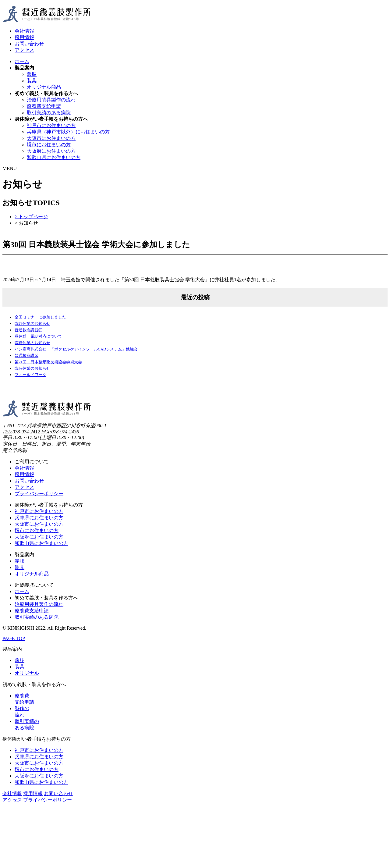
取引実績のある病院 (49, 113)
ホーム (22, 61)
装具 (32, 81)
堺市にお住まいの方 (49, 145)
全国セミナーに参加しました (40, 317)
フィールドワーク (30, 375)
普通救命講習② (28, 330)
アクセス (24, 50)
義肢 (32, 74)
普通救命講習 (27, 356)
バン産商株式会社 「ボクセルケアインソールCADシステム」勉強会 (76, 349)
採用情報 (24, 37)
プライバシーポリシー (39, 494)
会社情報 (24, 31)
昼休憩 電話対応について (38, 336)
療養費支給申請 (44, 106)
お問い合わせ (29, 44)
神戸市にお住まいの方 (51, 125)
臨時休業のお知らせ (32, 324)
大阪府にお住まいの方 (51, 151)
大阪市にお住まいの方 (51, 138)
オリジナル (27, 673)
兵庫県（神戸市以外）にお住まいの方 (68, 132)
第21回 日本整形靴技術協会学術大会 (48, 362)
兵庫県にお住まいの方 (39, 518)
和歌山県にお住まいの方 (54, 157)
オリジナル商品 (44, 87)
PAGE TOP (14, 638)
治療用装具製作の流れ (51, 100)
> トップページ (31, 217)
